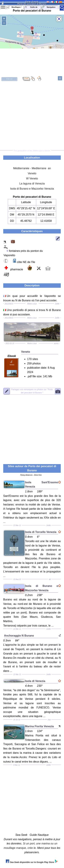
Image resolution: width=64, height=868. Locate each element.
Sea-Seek (32, 2)
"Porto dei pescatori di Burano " (32, 391)
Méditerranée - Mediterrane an (32, 168)
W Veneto (32, 178)
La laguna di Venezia (32, 184)
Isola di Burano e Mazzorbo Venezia (32, 189)
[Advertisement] (32, 116)
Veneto (32, 173)
